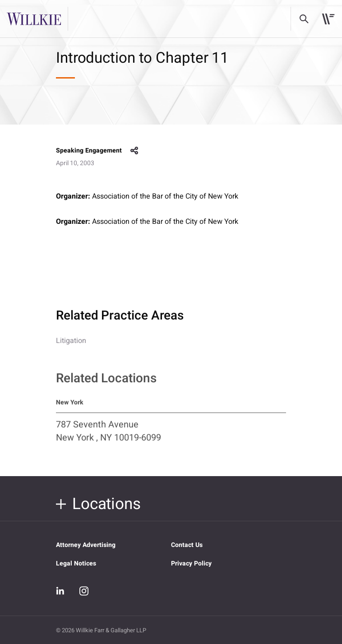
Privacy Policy (191, 563)
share (134, 151)
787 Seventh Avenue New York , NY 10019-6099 (109, 436)
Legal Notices (76, 563)
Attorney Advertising (86, 545)
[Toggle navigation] (328, 19)
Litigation (71, 341)
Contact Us (187, 545)
